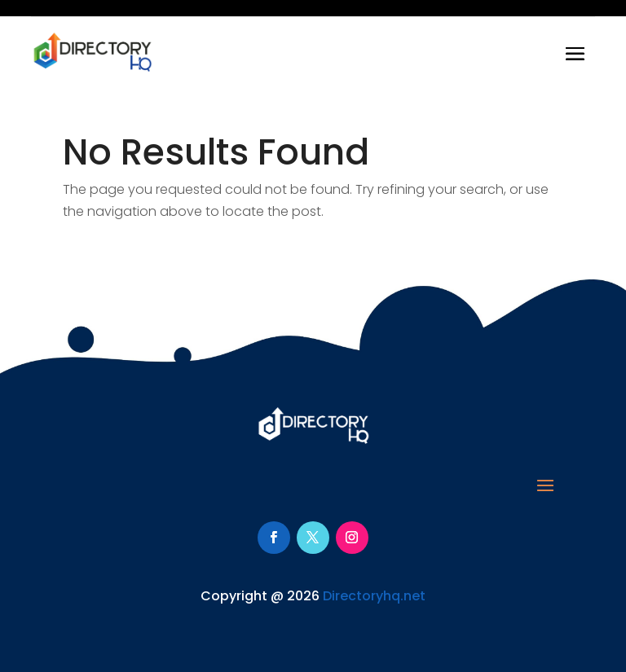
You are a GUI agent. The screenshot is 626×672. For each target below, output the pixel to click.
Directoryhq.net (374, 596)
